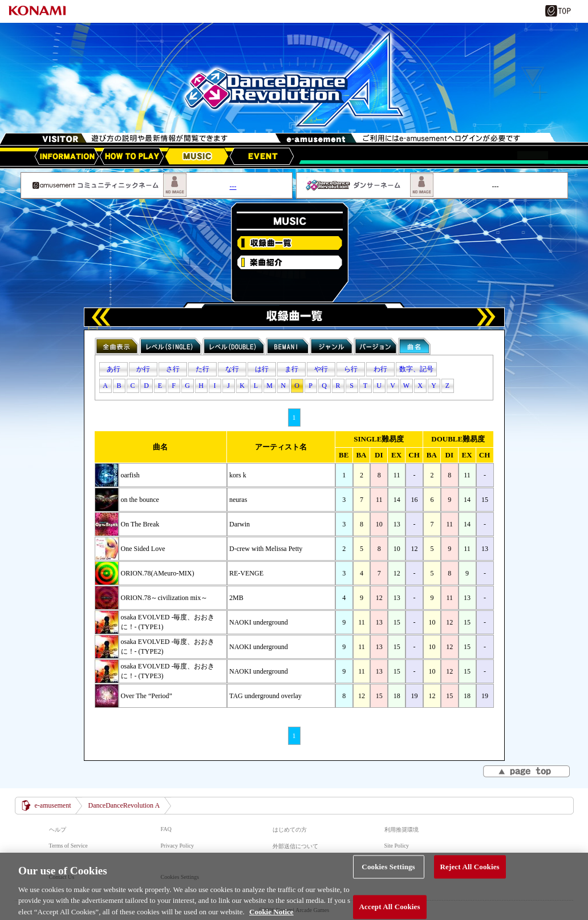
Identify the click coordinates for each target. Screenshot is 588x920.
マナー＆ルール (404, 861)
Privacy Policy (178, 846)
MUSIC (197, 156)
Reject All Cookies (470, 880)
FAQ (166, 829)
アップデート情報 (67, 156)
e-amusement (53, 805)
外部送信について (295, 846)
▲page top (527, 772)
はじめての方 (290, 830)
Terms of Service (68, 846)
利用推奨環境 (402, 830)
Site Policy (397, 846)
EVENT (262, 156)
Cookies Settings (388, 880)
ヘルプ (58, 830)
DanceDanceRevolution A (124, 805)
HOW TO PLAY (132, 156)
